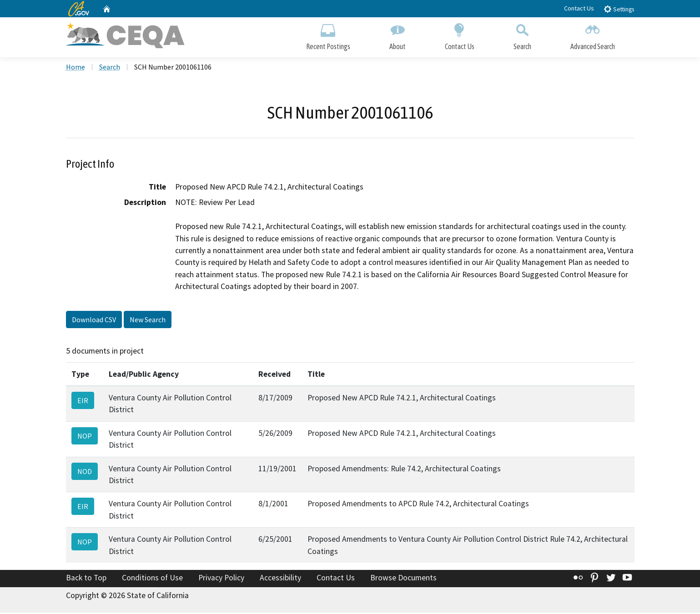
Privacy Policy (221, 579)
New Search (148, 321)
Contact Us (579, 8)
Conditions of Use (152, 579)
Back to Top (86, 579)
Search (522, 35)
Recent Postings (328, 35)
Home (76, 69)
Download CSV (94, 321)
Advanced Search (593, 35)
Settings (619, 9)
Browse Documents (403, 579)
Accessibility (280, 579)
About (398, 35)
